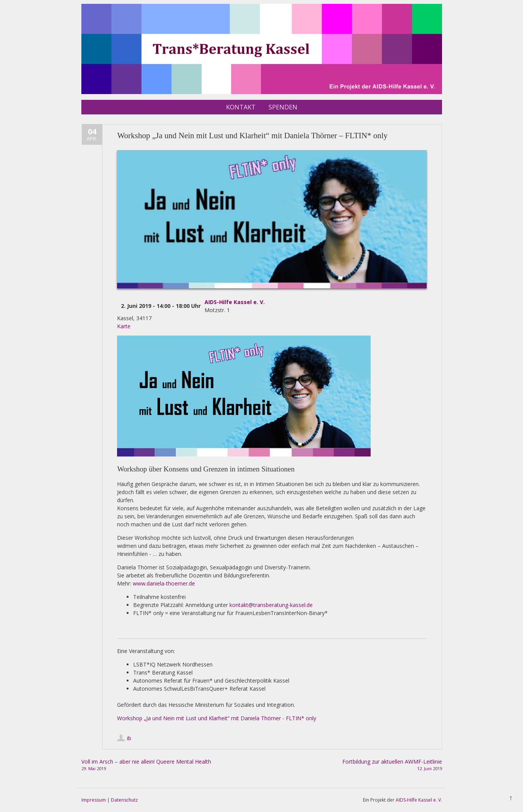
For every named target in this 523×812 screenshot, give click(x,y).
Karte (124, 326)
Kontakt (241, 107)
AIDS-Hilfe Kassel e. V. (235, 302)
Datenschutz (124, 800)
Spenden (283, 107)
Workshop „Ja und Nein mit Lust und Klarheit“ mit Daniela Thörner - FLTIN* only (217, 718)
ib (129, 738)
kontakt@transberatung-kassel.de (271, 605)
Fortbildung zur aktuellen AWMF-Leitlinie (359, 765)
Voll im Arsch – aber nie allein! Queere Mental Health (164, 765)
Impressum (94, 800)
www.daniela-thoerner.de (164, 583)
